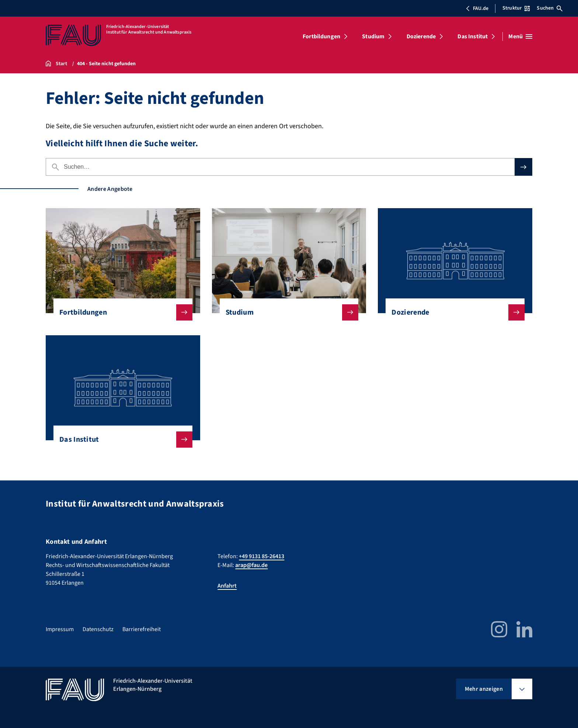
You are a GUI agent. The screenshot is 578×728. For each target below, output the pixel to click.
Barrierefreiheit (142, 629)
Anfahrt (227, 586)
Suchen (550, 8)
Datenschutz (98, 629)
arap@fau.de (251, 565)
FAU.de (477, 8)
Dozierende (421, 36)
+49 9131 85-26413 (262, 556)
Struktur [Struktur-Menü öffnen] (516, 8)
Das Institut (473, 36)
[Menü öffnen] (520, 36)
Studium (373, 36)
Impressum (60, 629)
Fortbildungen (321, 36)
